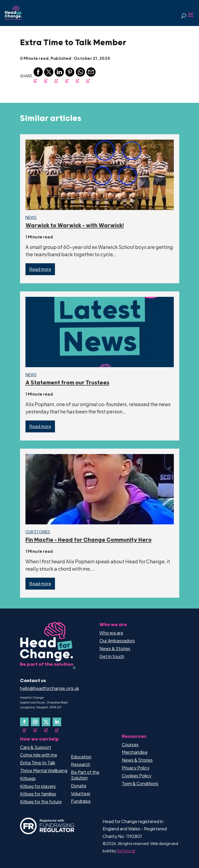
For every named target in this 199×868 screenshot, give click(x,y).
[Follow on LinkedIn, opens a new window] (57, 722)
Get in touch (112, 656)
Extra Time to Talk (38, 763)
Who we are (111, 633)
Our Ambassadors (117, 641)
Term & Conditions (140, 783)
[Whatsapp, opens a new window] (80, 75)
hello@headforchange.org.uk (50, 688)
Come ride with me (39, 755)
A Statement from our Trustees (67, 383)
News (31, 217)
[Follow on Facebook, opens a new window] (24, 722)
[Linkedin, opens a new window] (59, 75)
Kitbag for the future (41, 802)
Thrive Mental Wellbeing (44, 770)
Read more (40, 269)
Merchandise (135, 752)
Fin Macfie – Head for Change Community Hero (89, 540)
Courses (130, 744)
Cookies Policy (137, 776)
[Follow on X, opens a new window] (46, 722)
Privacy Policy (136, 768)
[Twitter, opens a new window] (49, 75)
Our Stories (38, 532)
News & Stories (115, 648)
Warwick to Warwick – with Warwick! (75, 226)
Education (81, 757)
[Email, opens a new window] (91, 75)
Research (81, 764)
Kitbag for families (38, 794)
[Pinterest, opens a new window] (70, 75)
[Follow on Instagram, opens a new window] (35, 722)
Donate (79, 786)
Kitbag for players (38, 786)
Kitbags (28, 778)
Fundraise (81, 801)
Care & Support (36, 747)
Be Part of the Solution (85, 775)
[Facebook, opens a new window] (38, 75)
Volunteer (81, 793)
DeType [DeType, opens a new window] (126, 851)
